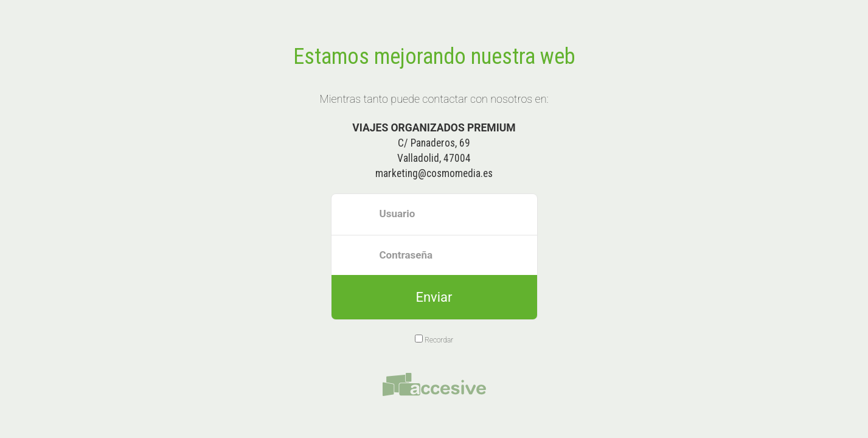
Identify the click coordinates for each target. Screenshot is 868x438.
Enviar (434, 297)
